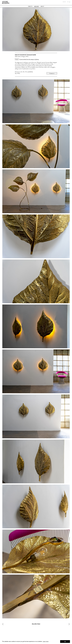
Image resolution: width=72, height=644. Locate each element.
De (68, 2)
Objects (30, 6)
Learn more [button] (46, 641)
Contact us (52, 73)
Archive (36, 6)
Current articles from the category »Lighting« (29, 59)
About (42, 6)
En (70, 2)
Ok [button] (65, 641)
